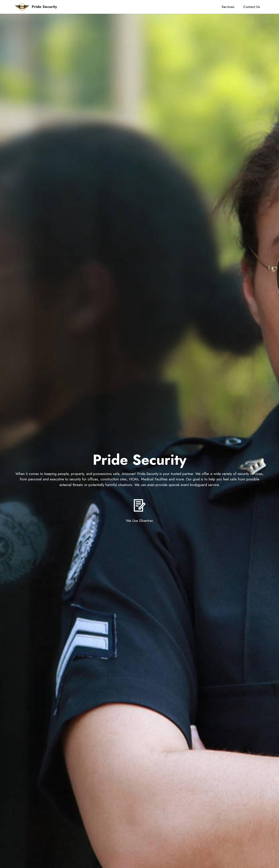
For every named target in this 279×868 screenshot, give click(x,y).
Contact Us (251, 7)
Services (228, 7)
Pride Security (44, 7)
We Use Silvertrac (139, 521)
